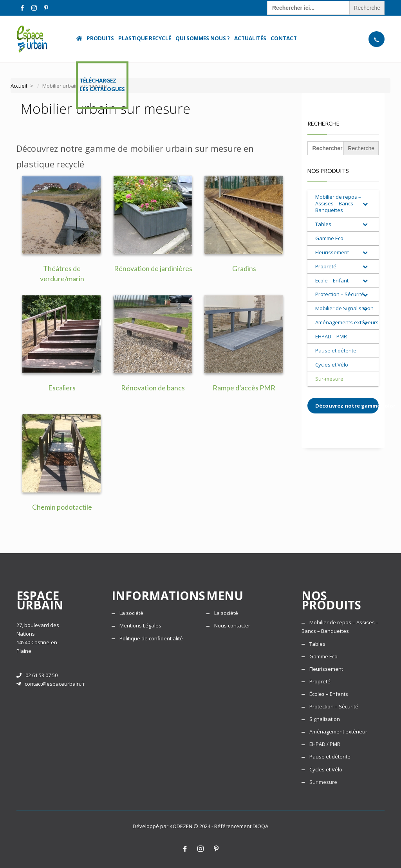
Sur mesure (323, 782)
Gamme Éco (323, 656)
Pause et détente (330, 757)
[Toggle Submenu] (365, 204)
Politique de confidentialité (151, 638)
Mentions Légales (140, 625)
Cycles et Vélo (326, 769)
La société (131, 613)
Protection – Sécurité (334, 706)
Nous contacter (232, 625)
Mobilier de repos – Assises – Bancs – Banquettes (340, 627)
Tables (317, 644)
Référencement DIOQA (241, 826)
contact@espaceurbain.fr (51, 684)
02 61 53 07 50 (37, 675)
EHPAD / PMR (325, 744)
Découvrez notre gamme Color (347, 406)
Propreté (320, 681)
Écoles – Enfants (329, 694)
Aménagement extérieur (338, 731)
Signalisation (325, 719)
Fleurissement (326, 669)
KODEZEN (181, 826)
